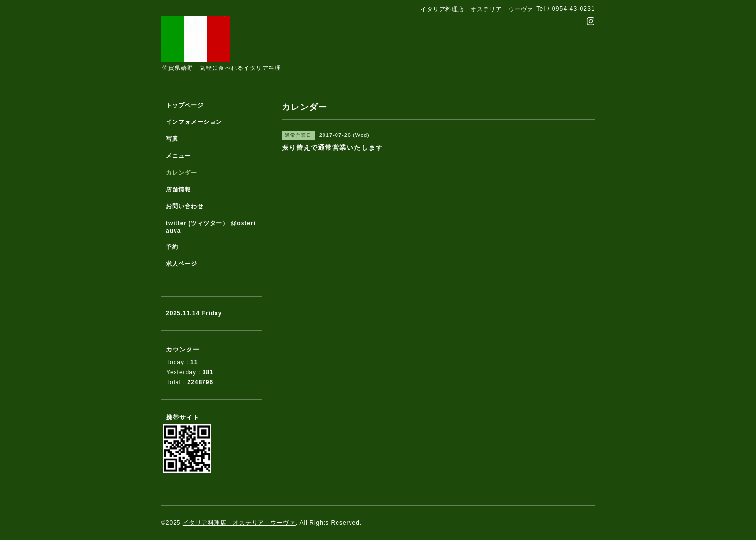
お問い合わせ (185, 206)
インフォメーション (194, 122)
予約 (172, 247)
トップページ (185, 105)
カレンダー (182, 173)
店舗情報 (178, 189)
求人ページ (182, 264)
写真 (172, 139)
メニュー (178, 156)
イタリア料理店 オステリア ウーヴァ (239, 523)
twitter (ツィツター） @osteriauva (211, 227)
